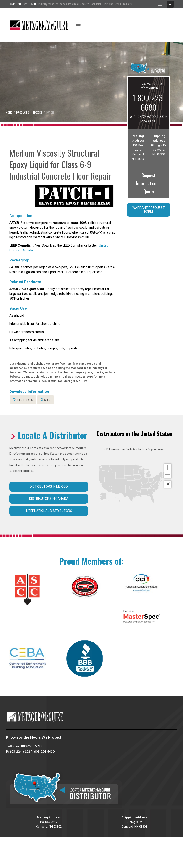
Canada (27, 250)
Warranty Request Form (149, 210)
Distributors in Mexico (49, 486)
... (7, 757)
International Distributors (49, 511)
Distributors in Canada (49, 499)
